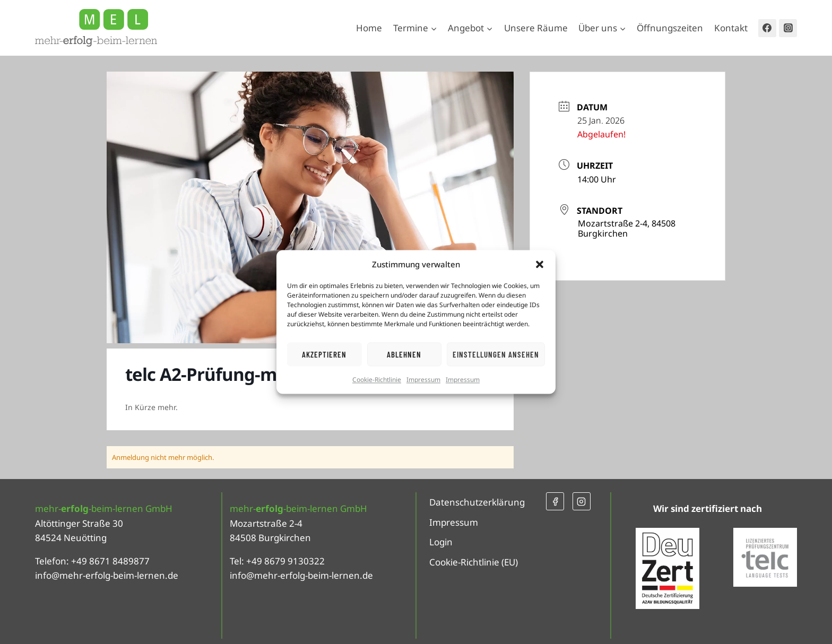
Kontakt (731, 28)
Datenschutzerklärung (477, 502)
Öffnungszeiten (670, 28)
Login (441, 542)
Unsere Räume (536, 28)
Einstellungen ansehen (496, 354)
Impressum (423, 380)
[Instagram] (788, 28)
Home (369, 28)
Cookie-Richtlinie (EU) (474, 562)
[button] (540, 264)
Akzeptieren (324, 354)
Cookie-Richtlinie (377, 380)
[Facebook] (767, 28)
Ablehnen (404, 354)
